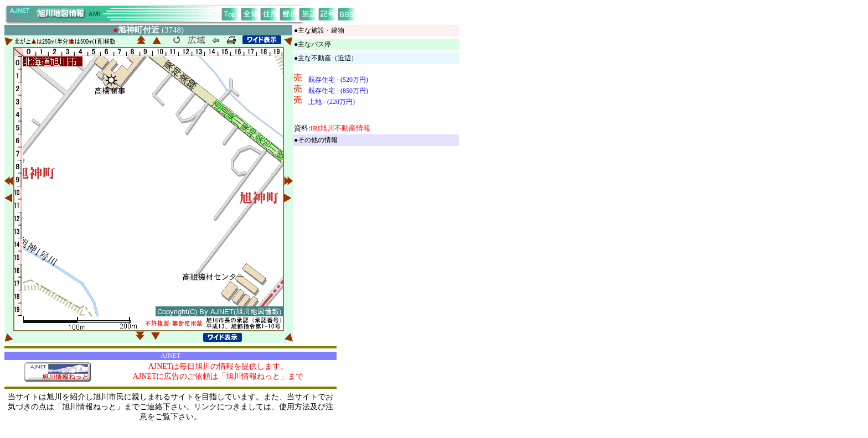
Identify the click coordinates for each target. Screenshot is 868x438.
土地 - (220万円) (332, 102)
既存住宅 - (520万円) (338, 80)
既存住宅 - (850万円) (338, 91)
